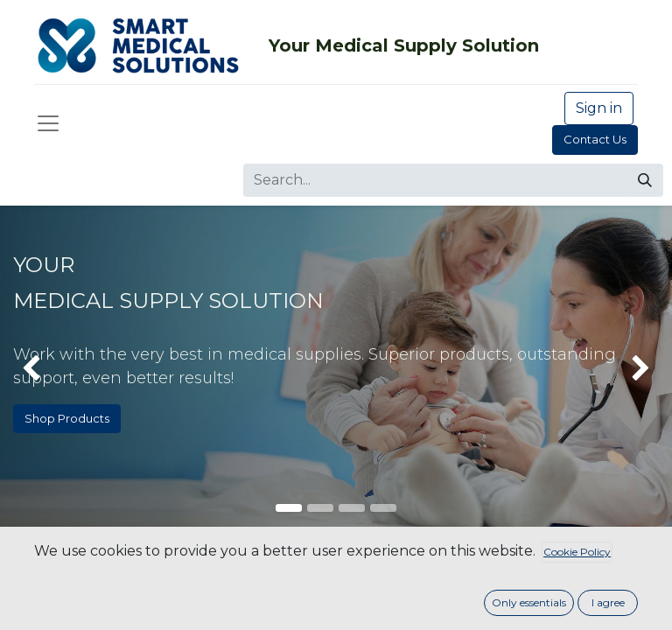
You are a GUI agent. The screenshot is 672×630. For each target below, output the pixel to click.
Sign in (599, 108)
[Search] (645, 180)
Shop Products (67, 418)
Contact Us (595, 139)
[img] (27, 370)
